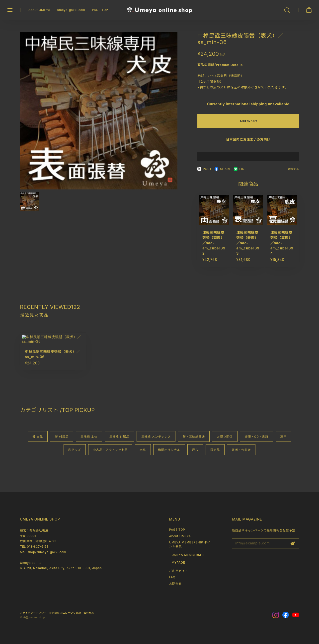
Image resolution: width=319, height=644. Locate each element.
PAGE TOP (100, 10)
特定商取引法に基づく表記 (65, 613)
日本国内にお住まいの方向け (248, 142)
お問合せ (175, 584)
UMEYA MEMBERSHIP (188, 555)
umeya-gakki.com (71, 10)
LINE (240, 172)
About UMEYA (39, 10)
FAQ (172, 577)
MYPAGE (178, 562)
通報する (293, 172)
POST (204, 172)
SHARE (223, 172)
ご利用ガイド (178, 571)
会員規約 (89, 613)
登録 (293, 543)
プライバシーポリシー (33, 613)
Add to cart (248, 124)
